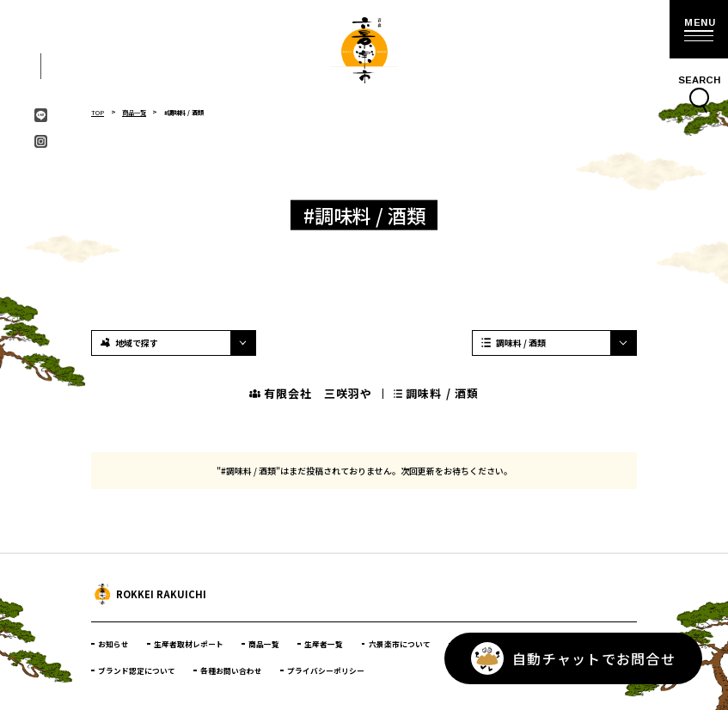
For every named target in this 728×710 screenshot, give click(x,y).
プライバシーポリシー (326, 670)
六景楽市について (400, 644)
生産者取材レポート (189, 644)
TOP (98, 112)
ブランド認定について (137, 670)
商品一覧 (134, 112)
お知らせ (113, 644)
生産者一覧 (324, 644)
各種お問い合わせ (231, 670)
